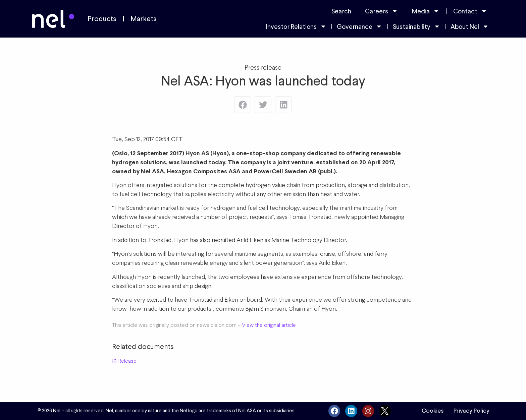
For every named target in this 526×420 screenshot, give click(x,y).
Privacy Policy (471, 411)
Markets (144, 19)
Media (426, 11)
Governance (359, 26)
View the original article (269, 325)
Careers (381, 11)
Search (341, 11)
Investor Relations (296, 26)
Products (102, 19)
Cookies (433, 411)
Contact (470, 11)
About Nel (470, 26)
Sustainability (416, 26)
